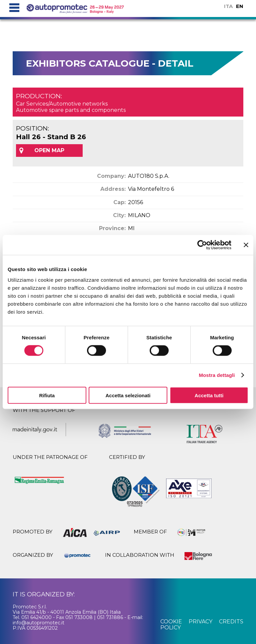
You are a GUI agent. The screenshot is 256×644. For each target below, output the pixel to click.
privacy (200, 622)
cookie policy (171, 625)
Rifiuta (47, 395)
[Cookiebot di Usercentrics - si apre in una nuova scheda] (202, 245)
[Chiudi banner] (246, 245)
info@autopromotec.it (38, 623)
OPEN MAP (49, 150)
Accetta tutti (209, 395)
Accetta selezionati (128, 395)
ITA (228, 6)
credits (231, 622)
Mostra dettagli (217, 375)
